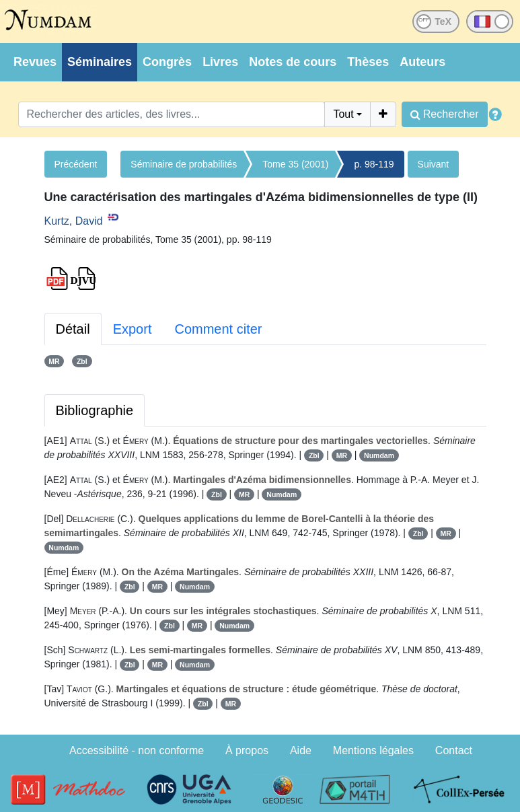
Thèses (368, 62)
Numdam (379, 455)
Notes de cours (293, 62)
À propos (247, 750)
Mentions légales (373, 750)
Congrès (167, 62)
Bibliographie (95, 410)
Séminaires (100, 62)
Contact (454, 750)
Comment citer (218, 329)
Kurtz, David (74, 221)
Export (133, 329)
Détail (73, 329)
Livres (220, 62)
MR (54, 361)
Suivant (434, 164)
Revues (35, 62)
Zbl (82, 361)
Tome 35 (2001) (295, 164)
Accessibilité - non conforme (137, 750)
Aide (301, 750)
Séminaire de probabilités (184, 164)
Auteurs (422, 62)
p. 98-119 (374, 164)
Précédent (76, 164)
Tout (343, 114)
